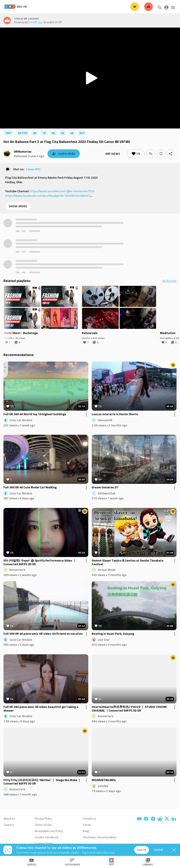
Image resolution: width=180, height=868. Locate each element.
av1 (82, 133)
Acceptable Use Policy (49, 831)
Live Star (104, 639)
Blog (86, 831)
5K (63, 133)
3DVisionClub (107, 493)
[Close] (174, 850)
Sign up (142, 850)
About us (9, 818)
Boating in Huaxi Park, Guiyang (113, 634)
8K (35, 133)
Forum (87, 825)
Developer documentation (100, 837)
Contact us (89, 818)
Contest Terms (44, 843)
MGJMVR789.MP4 (104, 780)
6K (53, 133)
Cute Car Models (21, 420)
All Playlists (169, 281)
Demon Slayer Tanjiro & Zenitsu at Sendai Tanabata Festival (128, 562)
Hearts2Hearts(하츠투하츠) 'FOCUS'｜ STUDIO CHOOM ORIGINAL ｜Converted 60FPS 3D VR (129, 709)
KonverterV (17, 570)
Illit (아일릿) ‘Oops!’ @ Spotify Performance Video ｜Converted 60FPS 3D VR (40, 562)
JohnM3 (103, 786)
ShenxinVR (105, 420)
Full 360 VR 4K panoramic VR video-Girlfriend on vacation (43, 634)
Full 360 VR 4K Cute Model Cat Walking (30, 487)
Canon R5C (33, 169)
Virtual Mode (107, 570)
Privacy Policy (43, 818)
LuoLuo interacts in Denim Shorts (115, 414)
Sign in (158, 850)
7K (44, 133)
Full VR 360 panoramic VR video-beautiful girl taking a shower (41, 709)
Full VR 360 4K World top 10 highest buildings (35, 414)
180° (9, 133)
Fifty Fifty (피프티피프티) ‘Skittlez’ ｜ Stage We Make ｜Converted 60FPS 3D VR (42, 782)
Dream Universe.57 (105, 487)
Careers (9, 825)
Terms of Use (43, 825)
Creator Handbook (47, 837)
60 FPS (23, 133)
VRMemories (23, 151)
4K (72, 133)
